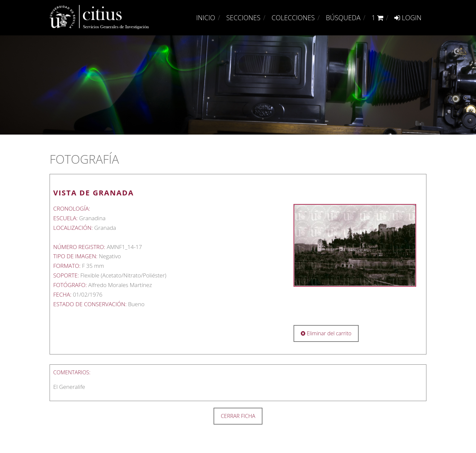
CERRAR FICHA (238, 416)
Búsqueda (343, 18)
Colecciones (293, 18)
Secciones (243, 18)
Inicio (206, 18)
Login (408, 18)
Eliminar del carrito (326, 333)
